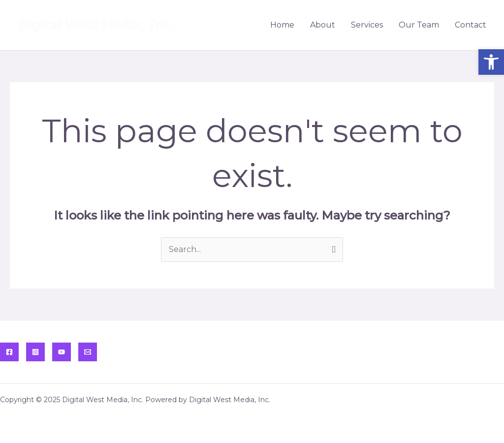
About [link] (323, 25)
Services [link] (367, 25)
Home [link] (282, 25)
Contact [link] (471, 25)
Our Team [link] (419, 25)
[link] (491, 62)
